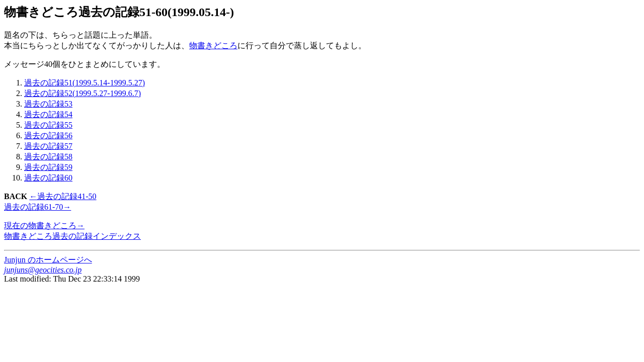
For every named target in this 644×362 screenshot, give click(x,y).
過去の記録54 (48, 114)
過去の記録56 (48, 135)
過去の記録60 (48, 178)
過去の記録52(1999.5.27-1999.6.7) (83, 93)
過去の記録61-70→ (37, 207)
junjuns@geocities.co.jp (43, 270)
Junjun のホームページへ (48, 260)
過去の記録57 (48, 146)
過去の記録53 (48, 104)
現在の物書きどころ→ (44, 225)
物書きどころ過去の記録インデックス (72, 236)
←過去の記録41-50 (63, 196)
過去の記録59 (48, 167)
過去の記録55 (48, 125)
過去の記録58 (48, 157)
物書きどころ (213, 46)
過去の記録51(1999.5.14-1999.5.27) (85, 83)
